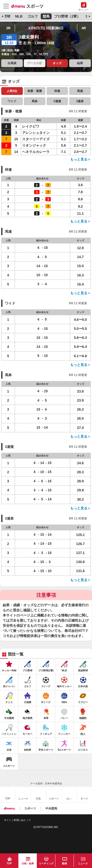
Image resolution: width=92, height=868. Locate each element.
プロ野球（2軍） (67, 16)
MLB (19, 16)
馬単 (35, 101)
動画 (65, 863)
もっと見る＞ (80, 159)
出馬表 (12, 63)
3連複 (57, 101)
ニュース (83, 863)
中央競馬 (51, 808)
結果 (80, 63)
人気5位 (12, 91)
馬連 (80, 91)
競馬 (46, 16)
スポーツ (30, 808)
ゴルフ (33, 16)
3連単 (80, 101)
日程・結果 (28, 863)
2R (8, 28)
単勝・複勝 (35, 91)
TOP (9, 863)
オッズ (57, 63)
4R (84, 28)
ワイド (12, 101)
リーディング (46, 863)
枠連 (57, 91)
